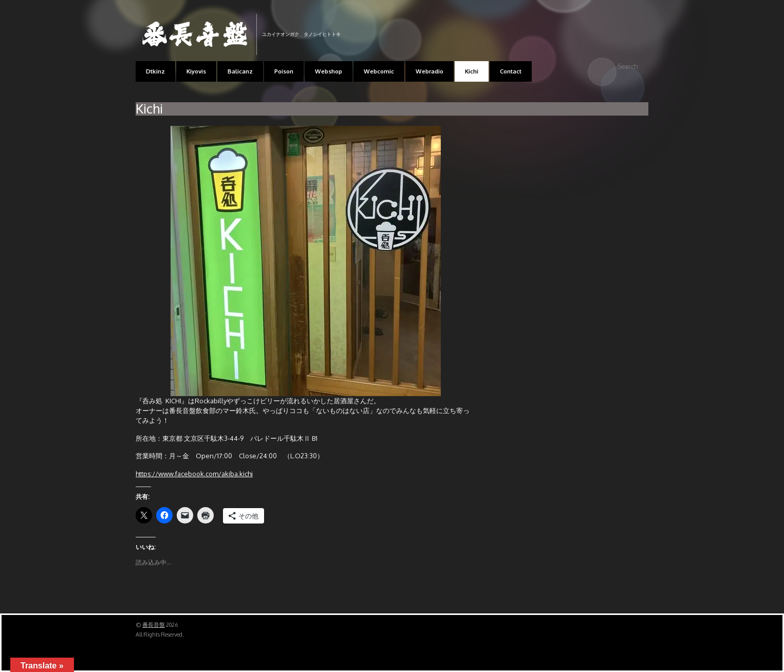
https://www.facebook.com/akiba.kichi (194, 474)
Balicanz (240, 71)
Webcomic (379, 71)
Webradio (430, 71)
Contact (511, 71)
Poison (284, 71)
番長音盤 (154, 625)
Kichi (472, 71)
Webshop (329, 71)
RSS (639, 21)
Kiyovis (196, 71)
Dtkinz (155, 71)
